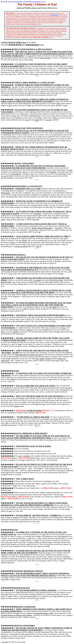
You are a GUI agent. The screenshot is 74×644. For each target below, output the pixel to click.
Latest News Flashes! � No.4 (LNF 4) (35, 2)
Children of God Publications (15, 2)
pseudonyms (55, 15)
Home (4, 2)
